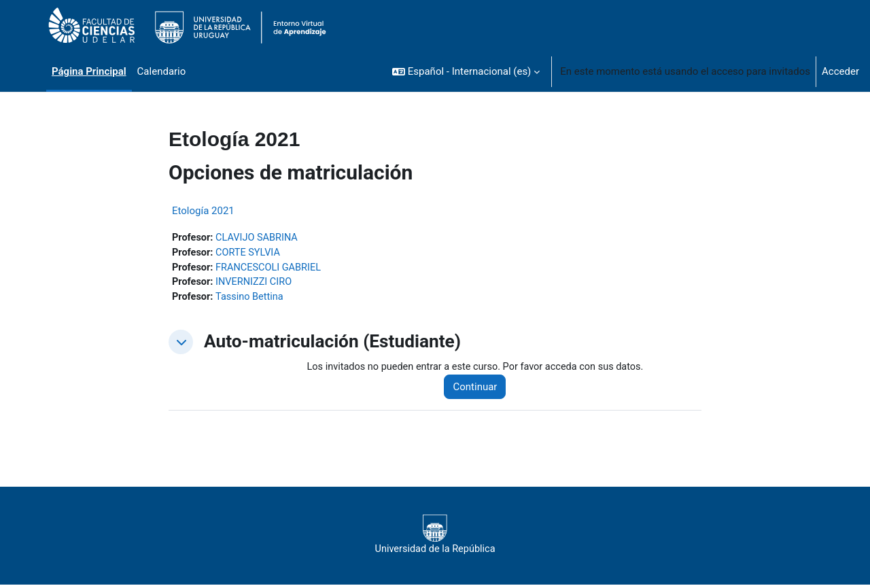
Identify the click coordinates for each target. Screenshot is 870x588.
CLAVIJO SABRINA (259, 238)
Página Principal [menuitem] (89, 71)
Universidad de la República (435, 538)
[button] (466, 71)
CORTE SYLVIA (250, 254)
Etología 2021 (203, 211)
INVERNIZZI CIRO (256, 284)
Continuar (481, 390)
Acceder (840, 71)
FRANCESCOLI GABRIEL (271, 269)
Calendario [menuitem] (162, 71)
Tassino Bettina (252, 299)
